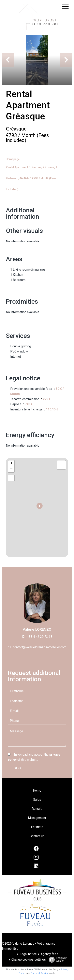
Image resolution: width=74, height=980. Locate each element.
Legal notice (28, 954)
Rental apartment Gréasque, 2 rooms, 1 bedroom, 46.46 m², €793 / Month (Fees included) (31, 178)
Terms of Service (40, 973)
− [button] (11, 469)
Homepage (13, 159)
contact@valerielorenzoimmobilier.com (40, 647)
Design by (57, 960)
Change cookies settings (29, 960)
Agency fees (49, 954)
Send (18, 768)
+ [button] (11, 463)
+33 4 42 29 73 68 (40, 637)
